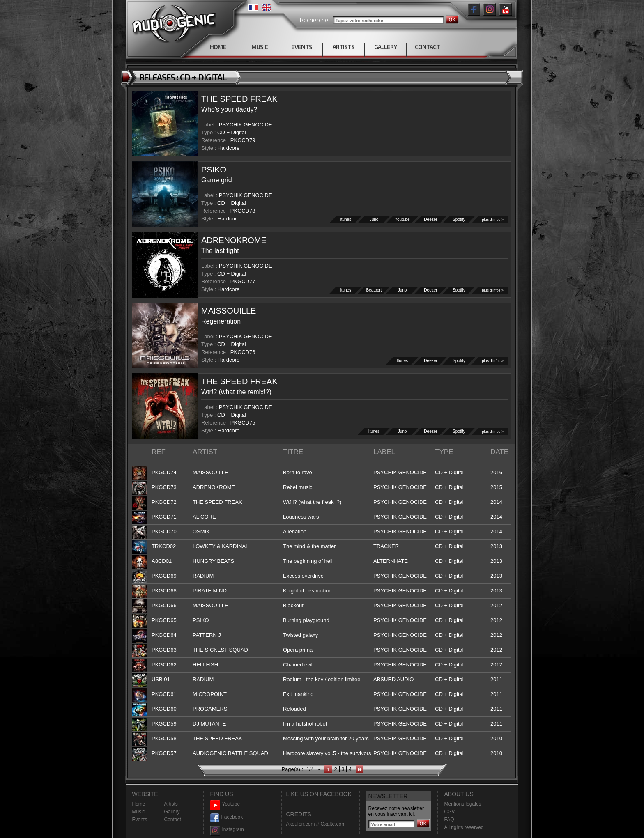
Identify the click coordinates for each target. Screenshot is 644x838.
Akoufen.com (301, 824)
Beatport (374, 290)
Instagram (227, 830)
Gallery (172, 812)
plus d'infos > (493, 220)
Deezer (431, 219)
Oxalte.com (333, 824)
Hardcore (229, 148)
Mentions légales (463, 804)
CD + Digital (232, 132)
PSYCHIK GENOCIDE (246, 125)
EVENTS (302, 47)
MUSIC (260, 47)
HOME (218, 47)
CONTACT (427, 47)
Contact (173, 820)
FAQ (449, 820)
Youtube (402, 219)
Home (139, 804)
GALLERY (385, 47)
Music (139, 812)
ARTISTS (344, 47)
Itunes (346, 219)
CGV (450, 812)
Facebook (227, 817)
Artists (171, 804)
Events (140, 820)
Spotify (459, 219)
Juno (374, 219)
